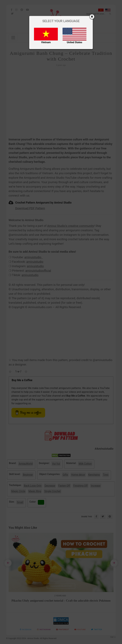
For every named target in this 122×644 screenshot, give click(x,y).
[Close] (92, 17)
